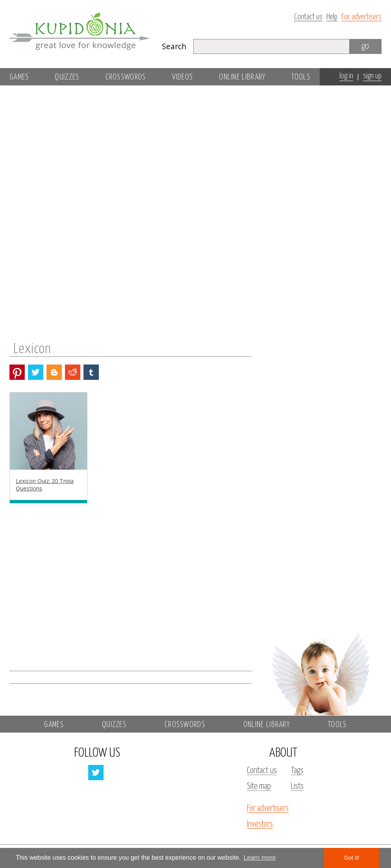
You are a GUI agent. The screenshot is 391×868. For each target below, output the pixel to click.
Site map (259, 787)
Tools (301, 77)
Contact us (308, 17)
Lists (297, 787)
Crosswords (126, 77)
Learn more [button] (260, 858)
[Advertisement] (320, 200)
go (365, 46)
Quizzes (67, 77)
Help (332, 17)
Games (19, 77)
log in (346, 76)
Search (174, 46)
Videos (183, 77)
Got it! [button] (352, 858)
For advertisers (361, 17)
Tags (297, 771)
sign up (372, 76)
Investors (260, 824)
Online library (242, 77)
